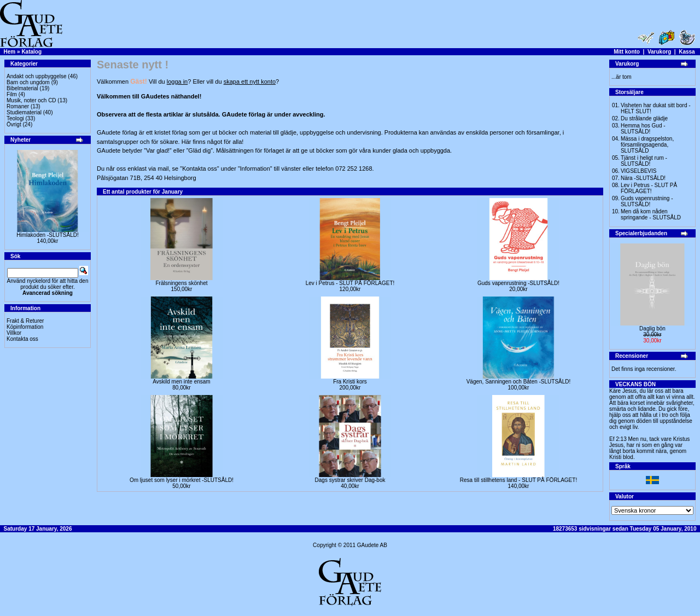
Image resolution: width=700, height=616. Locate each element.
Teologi (15, 118)
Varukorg (659, 52)
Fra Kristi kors (350, 382)
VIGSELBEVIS (639, 171)
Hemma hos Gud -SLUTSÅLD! (643, 129)
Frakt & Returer (25, 321)
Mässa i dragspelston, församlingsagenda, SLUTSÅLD (647, 145)
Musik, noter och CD (31, 100)
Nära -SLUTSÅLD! (643, 178)
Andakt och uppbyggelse (37, 76)
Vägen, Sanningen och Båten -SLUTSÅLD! (519, 382)
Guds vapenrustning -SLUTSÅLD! (518, 283)
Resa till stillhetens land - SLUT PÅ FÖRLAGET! (518, 480)
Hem (10, 52)
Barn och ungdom (28, 82)
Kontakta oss (22, 339)
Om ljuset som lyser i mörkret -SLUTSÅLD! (182, 480)
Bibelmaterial (22, 88)
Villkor (14, 333)
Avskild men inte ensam (181, 382)
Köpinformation (25, 327)
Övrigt (14, 124)
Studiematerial (24, 112)
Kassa (687, 52)
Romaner (18, 106)
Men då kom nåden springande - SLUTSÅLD (651, 214)
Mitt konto (627, 52)
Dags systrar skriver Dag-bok (350, 480)
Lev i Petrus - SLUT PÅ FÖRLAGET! (350, 283)
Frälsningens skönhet (181, 283)
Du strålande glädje (644, 118)
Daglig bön (652, 329)
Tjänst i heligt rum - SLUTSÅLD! (644, 161)
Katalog (31, 52)
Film (12, 94)
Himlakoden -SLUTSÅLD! (47, 235)
